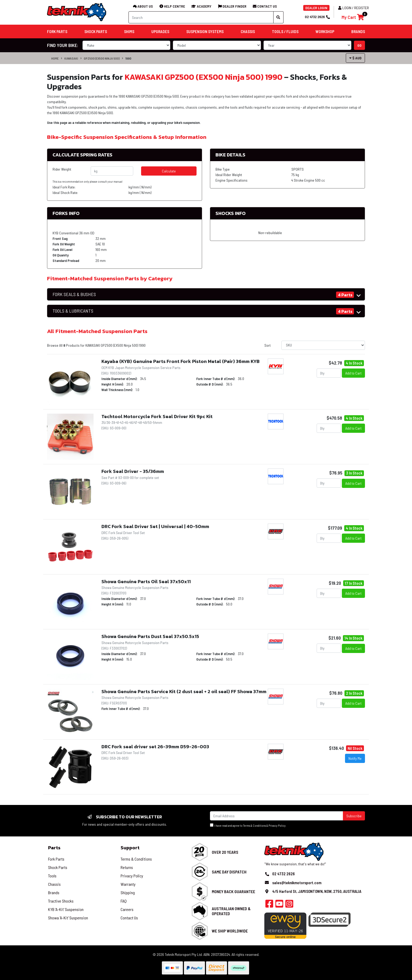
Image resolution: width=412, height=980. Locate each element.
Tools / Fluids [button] (285, 31)
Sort (267, 345)
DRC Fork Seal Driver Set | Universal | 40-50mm (155, 526)
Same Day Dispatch (229, 872)
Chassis (54, 884)
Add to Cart (353, 373)
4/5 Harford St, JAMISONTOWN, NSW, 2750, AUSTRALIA (317, 891)
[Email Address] (277, 816)
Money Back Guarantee (233, 891)
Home (55, 58)
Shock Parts (58, 867)
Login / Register (354, 8)
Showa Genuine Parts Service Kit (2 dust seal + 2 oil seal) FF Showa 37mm (184, 691)
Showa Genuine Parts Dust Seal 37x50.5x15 (150, 636)
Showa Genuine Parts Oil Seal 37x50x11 (146, 581)
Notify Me (355, 758)
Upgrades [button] (160, 31)
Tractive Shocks (61, 901)
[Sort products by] (323, 345)
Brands (54, 892)
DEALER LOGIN (316, 8)
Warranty (128, 884)
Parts (54, 848)
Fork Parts (56, 859)
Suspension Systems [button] (205, 31)
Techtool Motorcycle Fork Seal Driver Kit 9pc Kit (157, 416)
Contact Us (129, 918)
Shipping (128, 892)
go (359, 45)
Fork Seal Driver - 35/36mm (133, 471)
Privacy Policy (277, 826)
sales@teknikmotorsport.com (297, 883)
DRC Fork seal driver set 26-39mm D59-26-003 (155, 747)
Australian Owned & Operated (231, 911)
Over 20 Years (225, 852)
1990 (128, 58)
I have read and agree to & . (248, 825)
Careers (127, 909)
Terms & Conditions (254, 826)
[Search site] (278, 17)
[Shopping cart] (353, 17)
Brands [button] (358, 31)
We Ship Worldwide (230, 931)
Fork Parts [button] (57, 31)
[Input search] (201, 17)
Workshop (325, 31)
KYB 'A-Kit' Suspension (66, 909)
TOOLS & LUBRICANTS (73, 311)
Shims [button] (129, 31)
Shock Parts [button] (96, 31)
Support (130, 848)
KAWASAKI (71, 58)
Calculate (169, 171)
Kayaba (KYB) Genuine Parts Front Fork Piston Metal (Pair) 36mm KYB (181, 361)
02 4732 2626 (317, 17)
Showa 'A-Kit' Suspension (68, 918)
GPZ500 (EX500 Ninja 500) (102, 58)
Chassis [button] (248, 31)
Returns (127, 867)
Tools (52, 876)
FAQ (124, 901)
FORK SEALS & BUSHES (74, 294)
